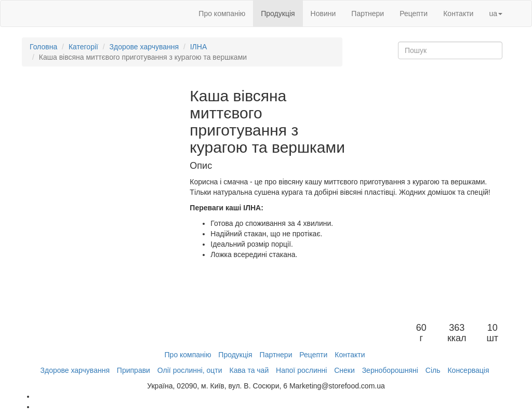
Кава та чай (249, 370)
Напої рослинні (301, 370)
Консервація (468, 370)
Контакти (458, 14)
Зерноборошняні (390, 370)
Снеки (344, 370)
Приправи (134, 370)
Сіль (433, 370)
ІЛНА (199, 47)
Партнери (368, 14)
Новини (323, 14)
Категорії (83, 47)
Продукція (278, 14)
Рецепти (414, 14)
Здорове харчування (144, 47)
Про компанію (222, 14)
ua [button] (496, 14)
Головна (43, 47)
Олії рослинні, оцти (190, 370)
